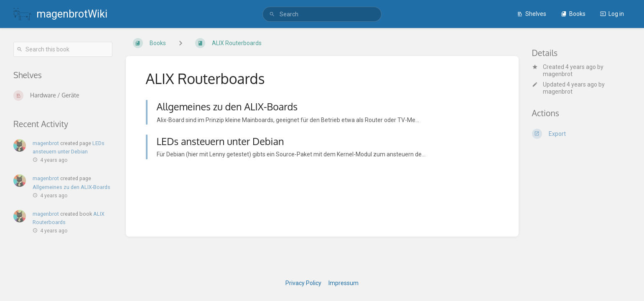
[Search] (272, 14)
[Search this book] (63, 49)
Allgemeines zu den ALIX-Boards (71, 187)
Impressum (344, 283)
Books (573, 14)
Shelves (532, 14)
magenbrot (558, 74)
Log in (612, 14)
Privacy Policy (303, 283)
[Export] (582, 134)
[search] (322, 14)
